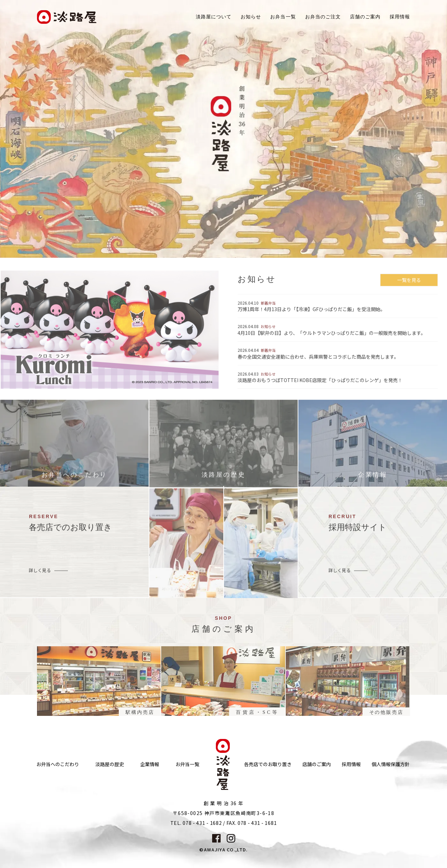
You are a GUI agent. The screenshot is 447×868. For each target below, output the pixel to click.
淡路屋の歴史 (110, 764)
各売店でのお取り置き (268, 764)
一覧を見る (409, 283)
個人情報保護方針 (391, 764)
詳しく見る (40, 574)
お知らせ (251, 17)
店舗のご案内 (317, 764)
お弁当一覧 (283, 17)
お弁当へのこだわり (58, 764)
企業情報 (150, 764)
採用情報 (400, 17)
